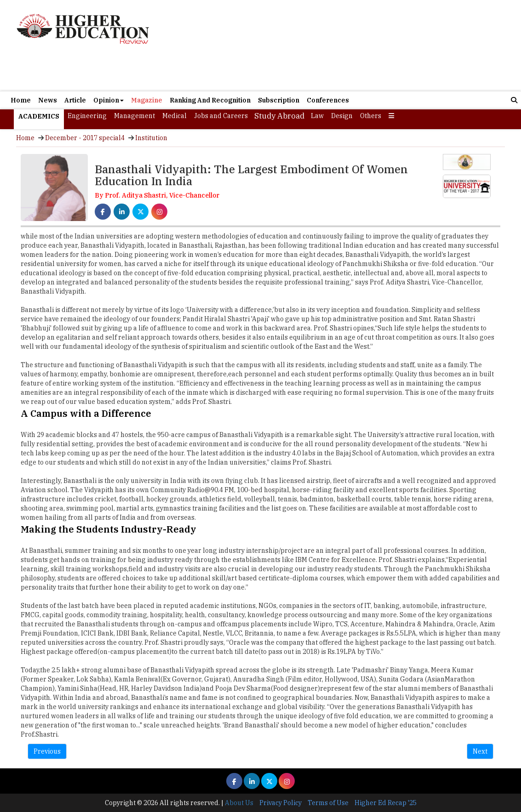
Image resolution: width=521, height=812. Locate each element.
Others (371, 116)
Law (317, 116)
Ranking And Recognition (210, 100)
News (48, 100)
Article (75, 100)
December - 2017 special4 (85, 138)
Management (135, 116)
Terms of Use (328, 803)
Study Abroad (279, 116)
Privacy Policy (281, 803)
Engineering (87, 116)
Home (21, 100)
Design (342, 116)
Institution (151, 138)
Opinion (109, 100)
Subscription (279, 100)
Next (480, 751)
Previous (47, 751)
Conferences (328, 100)
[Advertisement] (343, 45)
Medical (175, 116)
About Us (239, 803)
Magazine (147, 100)
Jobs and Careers (221, 116)
